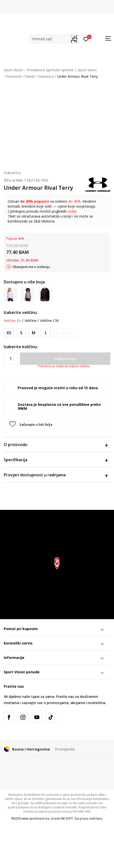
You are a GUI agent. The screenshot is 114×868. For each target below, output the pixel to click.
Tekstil (29, 76)
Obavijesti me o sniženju (31, 267)
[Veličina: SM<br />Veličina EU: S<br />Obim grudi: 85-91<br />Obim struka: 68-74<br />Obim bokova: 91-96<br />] (21, 333)
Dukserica (46, 76)
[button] (54, 39)
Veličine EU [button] (12, 321)
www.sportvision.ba (36, 818)
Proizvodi (13, 76)
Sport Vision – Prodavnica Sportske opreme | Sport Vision (50, 70)
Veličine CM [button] (49, 321)
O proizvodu (56, 445)
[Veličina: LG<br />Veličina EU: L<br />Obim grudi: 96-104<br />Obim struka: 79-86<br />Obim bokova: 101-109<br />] (46, 333)
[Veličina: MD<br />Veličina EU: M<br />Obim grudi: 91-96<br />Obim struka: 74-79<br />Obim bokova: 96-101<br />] (33, 333)
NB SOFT (67, 818)
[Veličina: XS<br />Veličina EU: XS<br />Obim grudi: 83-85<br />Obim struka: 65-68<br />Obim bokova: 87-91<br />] (9, 333)
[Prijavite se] (86, 39)
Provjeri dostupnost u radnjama (56, 475)
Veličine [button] (31, 321)
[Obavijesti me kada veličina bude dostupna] (58, 333)
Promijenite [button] (65, 749)
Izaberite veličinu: (21, 312)
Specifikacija (56, 460)
